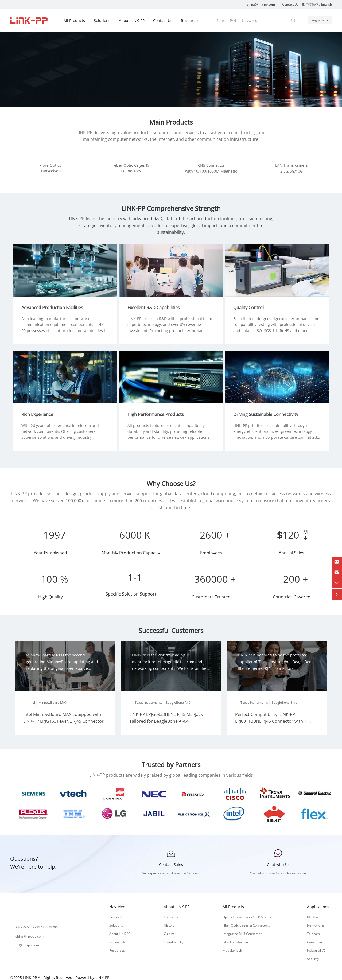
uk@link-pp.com (27, 938)
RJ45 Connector (211, 165)
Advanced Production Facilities (54, 302)
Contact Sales (171, 857)
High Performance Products (158, 407)
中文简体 (312, 4)
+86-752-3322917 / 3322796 (37, 921)
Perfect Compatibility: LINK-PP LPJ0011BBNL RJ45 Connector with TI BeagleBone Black (271, 714)
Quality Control (250, 302)
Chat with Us (278, 857)
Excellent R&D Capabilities (156, 302)
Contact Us (290, 4)
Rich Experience (39, 407)
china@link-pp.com (261, 4)
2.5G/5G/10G (292, 171)
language (316, 20)
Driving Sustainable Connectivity (268, 407)
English (327, 4)
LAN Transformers (292, 165)
